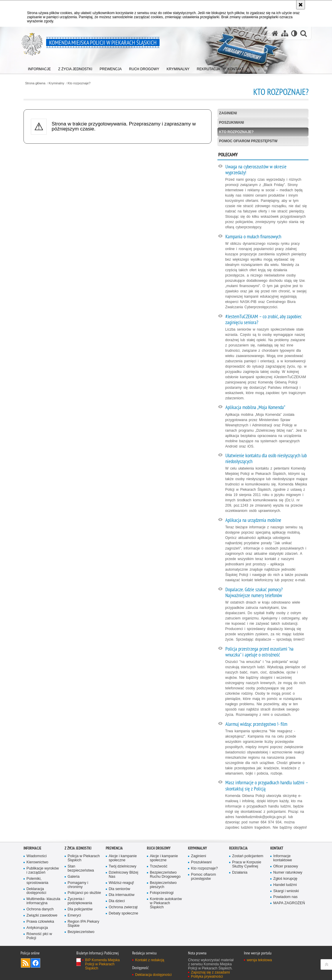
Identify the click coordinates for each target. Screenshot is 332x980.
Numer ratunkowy (288, 873)
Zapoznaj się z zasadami (210, 972)
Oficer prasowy (286, 866)
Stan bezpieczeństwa (81, 868)
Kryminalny (57, 83)
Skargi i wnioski (286, 891)
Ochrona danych (40, 909)
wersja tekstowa (259, 960)
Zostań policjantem (248, 856)
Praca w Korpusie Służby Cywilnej (247, 864)
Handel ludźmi (285, 885)
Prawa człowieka (40, 922)
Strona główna (35, 83)
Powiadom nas (285, 897)
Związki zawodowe (42, 915)
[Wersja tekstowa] (294, 33)
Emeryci (74, 915)
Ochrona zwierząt (123, 907)
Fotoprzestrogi (162, 893)
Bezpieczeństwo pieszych (163, 885)
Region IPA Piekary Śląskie (83, 924)
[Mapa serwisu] (285, 33)
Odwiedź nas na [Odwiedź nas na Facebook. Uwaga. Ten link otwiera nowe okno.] (36, 963)
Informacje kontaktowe (283, 858)
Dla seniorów (119, 889)
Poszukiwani (232, 123)
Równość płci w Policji (39, 936)
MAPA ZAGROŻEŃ (289, 903)
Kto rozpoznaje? (79, 83)
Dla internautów (122, 895)
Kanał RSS (26, 963)
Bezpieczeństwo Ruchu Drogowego (165, 875)
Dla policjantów (80, 909)
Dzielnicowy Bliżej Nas (123, 875)
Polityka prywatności (207, 976)
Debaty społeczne (123, 913)
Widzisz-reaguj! (121, 883)
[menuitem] (39, 68)
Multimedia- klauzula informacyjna (43, 901)
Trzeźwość (159, 866)
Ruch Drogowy (159, 848)
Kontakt (277, 848)
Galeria (74, 877)
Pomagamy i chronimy (78, 885)
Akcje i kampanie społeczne (123, 858)
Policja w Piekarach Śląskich (84, 858)
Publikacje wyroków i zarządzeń (43, 871)
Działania (240, 873)
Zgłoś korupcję (285, 879)
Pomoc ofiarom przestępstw (248, 141)
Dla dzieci (117, 901)
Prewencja (114, 848)
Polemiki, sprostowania (37, 881)
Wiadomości (37, 856)
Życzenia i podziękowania (80, 901)
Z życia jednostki (78, 848)
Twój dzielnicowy (123, 866)
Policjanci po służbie (84, 893)
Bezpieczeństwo (81, 932)
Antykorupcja (37, 928)
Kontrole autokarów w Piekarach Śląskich (166, 903)
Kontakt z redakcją (150, 960)
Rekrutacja (238, 848)
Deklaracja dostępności (36, 891)
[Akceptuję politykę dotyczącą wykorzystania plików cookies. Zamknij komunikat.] (301, 5)
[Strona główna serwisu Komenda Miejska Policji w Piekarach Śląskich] (275, 33)
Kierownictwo (37, 862)
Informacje (32, 848)
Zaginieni (228, 113)
